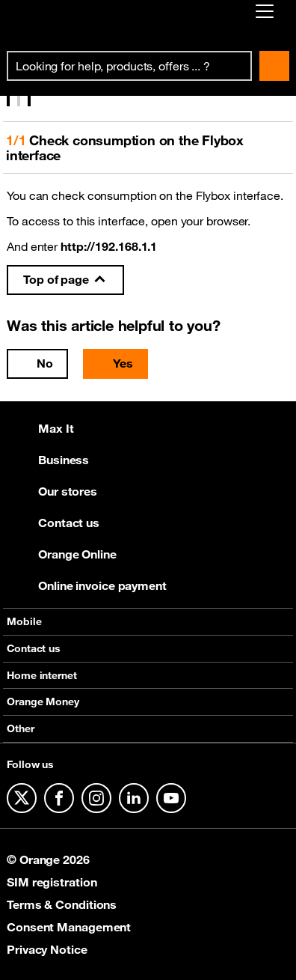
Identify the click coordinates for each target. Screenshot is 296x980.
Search (274, 66)
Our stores (52, 491)
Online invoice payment (87, 585)
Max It (40, 428)
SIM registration (52, 882)
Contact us (53, 523)
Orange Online (62, 554)
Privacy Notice (47, 949)
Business (48, 460)
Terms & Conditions (62, 904)
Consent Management (69, 927)
